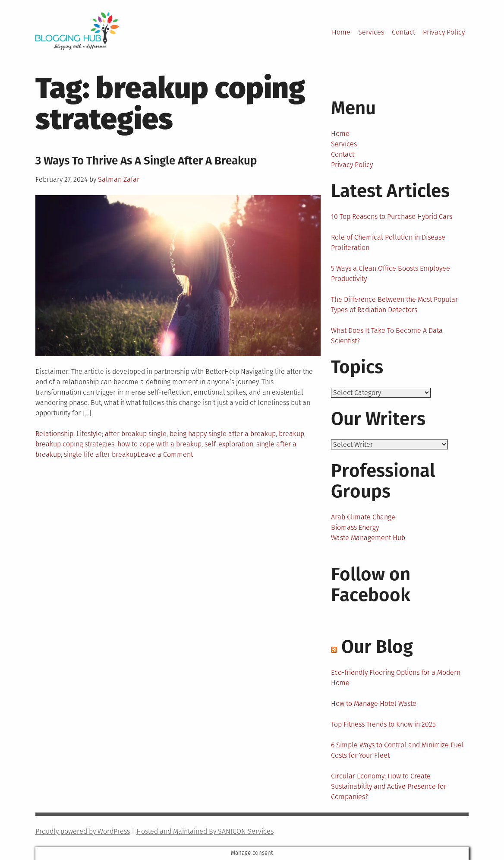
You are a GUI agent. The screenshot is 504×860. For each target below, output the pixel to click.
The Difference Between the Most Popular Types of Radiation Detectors (394, 305)
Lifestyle (89, 434)
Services (371, 32)
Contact (403, 32)
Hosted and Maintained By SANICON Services (205, 831)
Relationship (54, 434)
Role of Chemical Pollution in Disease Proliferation (388, 242)
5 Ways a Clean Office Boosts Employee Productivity (391, 273)
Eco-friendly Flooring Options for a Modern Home (396, 678)
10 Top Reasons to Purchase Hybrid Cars (392, 217)
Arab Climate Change (363, 517)
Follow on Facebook (371, 585)
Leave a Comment (165, 454)
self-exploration (229, 444)
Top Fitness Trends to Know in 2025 (383, 724)
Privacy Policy (444, 32)
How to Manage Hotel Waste (374, 703)
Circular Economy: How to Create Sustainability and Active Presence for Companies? (389, 786)
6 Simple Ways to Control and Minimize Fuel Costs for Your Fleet (397, 750)
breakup (291, 434)
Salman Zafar (119, 179)
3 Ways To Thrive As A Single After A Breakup (146, 161)
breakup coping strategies (75, 444)
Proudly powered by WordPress (83, 831)
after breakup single (136, 434)
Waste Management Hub (368, 538)
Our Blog (377, 647)
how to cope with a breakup (159, 444)
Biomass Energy (355, 527)
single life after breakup (101, 454)
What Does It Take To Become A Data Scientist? (387, 336)
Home (341, 32)
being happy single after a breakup (223, 434)
